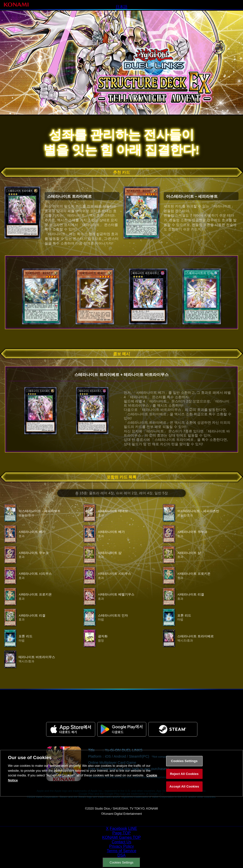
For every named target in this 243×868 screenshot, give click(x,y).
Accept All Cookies (184, 793)
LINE (133, 829)
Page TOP (121, 833)
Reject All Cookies (184, 780)
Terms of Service (121, 851)
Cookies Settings (121, 862)
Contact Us (121, 842)
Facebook (118, 829)
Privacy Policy (121, 846)
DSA (122, 855)
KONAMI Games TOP (121, 837)
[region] (121, 780)
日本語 (121, 7)
